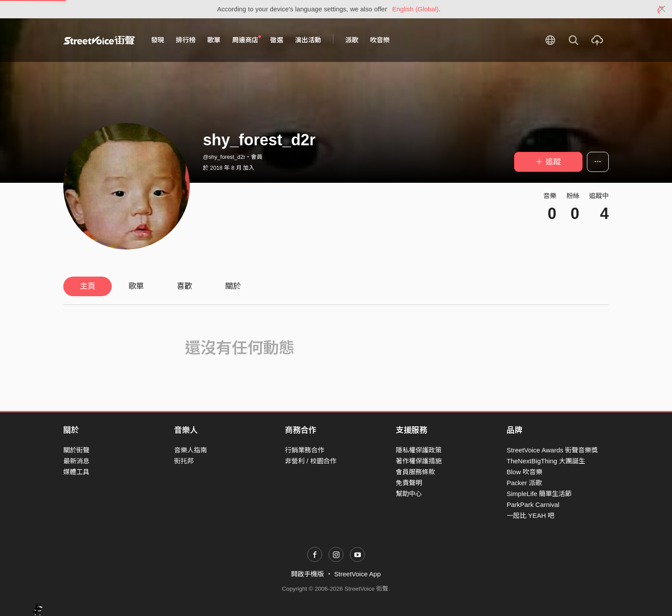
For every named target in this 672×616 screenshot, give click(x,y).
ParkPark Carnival (533, 505)
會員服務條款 (415, 472)
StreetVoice (99, 40)
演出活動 (308, 40)
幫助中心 (409, 494)
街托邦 (184, 461)
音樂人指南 (190, 450)
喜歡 (185, 286)
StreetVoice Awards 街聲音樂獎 (552, 450)
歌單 (214, 40)
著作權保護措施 (419, 461)
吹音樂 (380, 40)
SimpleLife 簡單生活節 (539, 494)
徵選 (277, 40)
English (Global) (416, 9)
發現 (158, 40)
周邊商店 (247, 40)
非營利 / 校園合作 (311, 461)
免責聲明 (409, 483)
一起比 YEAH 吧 (530, 515)
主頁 (88, 286)
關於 (233, 286)
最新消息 (76, 461)
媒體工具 (76, 472)
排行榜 (186, 40)
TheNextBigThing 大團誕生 (546, 461)
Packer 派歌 (524, 483)
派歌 (352, 40)
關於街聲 (76, 450)
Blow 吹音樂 (525, 472)
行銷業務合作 (305, 450)
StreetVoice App (358, 574)
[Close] (662, 9)
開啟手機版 (307, 574)
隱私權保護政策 (419, 450)
